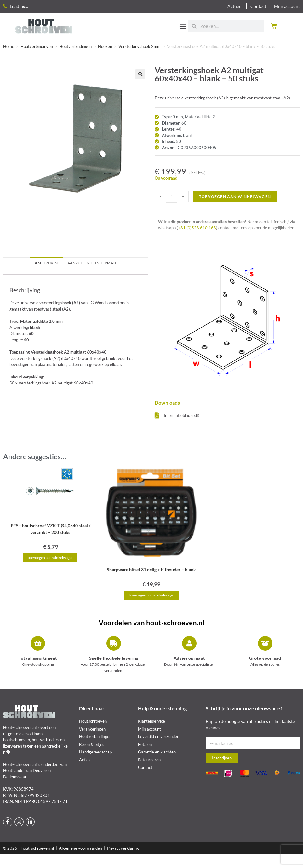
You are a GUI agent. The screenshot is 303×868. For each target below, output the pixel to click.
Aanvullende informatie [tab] (93, 263)
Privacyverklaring (123, 848)
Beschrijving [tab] (47, 263)
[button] (183, 26)
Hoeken (105, 46)
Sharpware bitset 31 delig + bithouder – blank (151, 570)
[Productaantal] (172, 197)
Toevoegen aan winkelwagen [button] (50, 558)
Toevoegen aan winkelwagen (235, 196)
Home (9, 46)
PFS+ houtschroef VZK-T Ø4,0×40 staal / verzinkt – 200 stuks (51, 529)
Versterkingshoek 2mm (140, 46)
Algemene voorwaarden (80, 848)
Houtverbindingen (37, 46)
